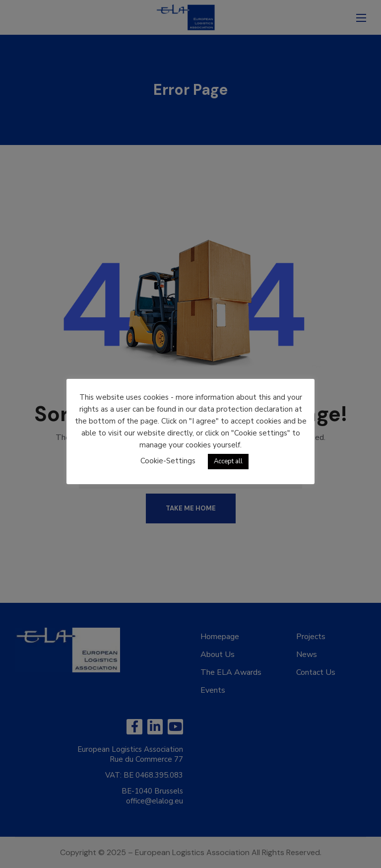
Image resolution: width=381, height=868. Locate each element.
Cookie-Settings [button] (168, 461)
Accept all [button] (228, 461)
